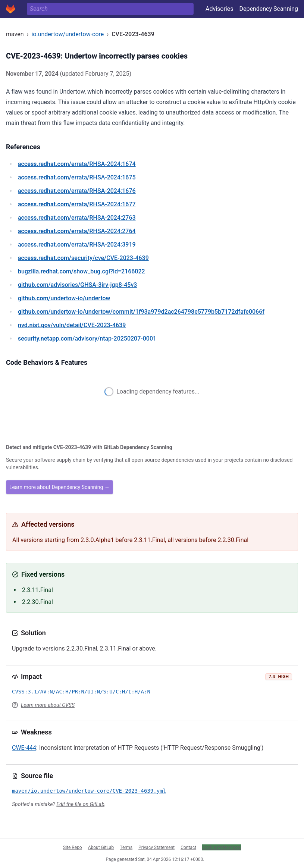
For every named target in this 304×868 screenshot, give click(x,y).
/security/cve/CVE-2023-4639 (83, 258)
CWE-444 (24, 748)
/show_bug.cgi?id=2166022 (82, 271)
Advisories (220, 9)
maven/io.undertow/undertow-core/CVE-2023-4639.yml (89, 791)
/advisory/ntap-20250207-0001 (87, 339)
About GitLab (101, 847)
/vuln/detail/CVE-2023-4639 (72, 325)
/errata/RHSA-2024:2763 (77, 218)
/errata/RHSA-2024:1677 (77, 204)
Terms (126, 847)
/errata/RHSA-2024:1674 (77, 164)
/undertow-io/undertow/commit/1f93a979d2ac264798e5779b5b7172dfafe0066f (141, 312)
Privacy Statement (156, 847)
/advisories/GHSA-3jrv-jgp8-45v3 (77, 285)
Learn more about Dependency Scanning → (59, 487)
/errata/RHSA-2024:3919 (77, 245)
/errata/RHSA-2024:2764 (77, 231)
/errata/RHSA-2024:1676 (77, 191)
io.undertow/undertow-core (68, 34)
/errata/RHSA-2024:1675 (77, 177)
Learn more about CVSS (48, 705)
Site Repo (73, 847)
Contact (188, 847)
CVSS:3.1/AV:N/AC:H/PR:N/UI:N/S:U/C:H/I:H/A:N (81, 692)
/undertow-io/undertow (64, 298)
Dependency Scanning (269, 9)
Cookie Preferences (222, 847)
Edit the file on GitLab (80, 804)
